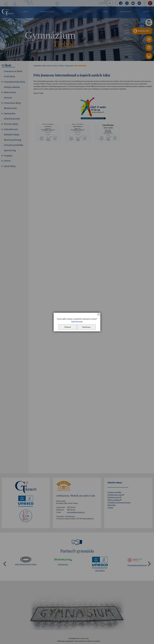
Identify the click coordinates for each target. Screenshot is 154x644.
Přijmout (68, 327)
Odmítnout (86, 327)
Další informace (77, 321)
